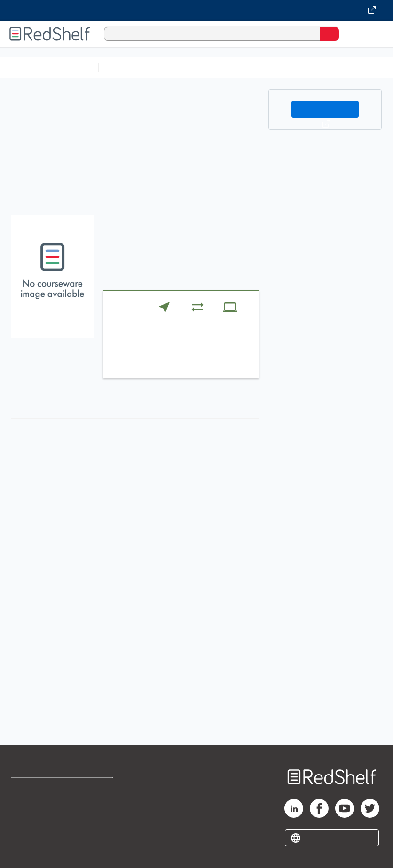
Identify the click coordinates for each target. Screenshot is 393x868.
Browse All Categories (49, 67)
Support (24, 810)
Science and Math (184, 67)
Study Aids (127, 67)
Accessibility (100, 831)
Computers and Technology (268, 67)
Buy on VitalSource (325, 109)
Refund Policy (102, 810)
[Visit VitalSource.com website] (196, 10)
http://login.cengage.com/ (153, 714)
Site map (26, 851)
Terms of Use (101, 789)
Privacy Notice (35, 831)
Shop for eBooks (39, 789)
